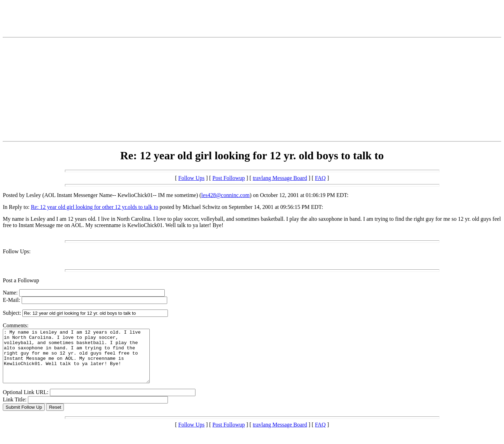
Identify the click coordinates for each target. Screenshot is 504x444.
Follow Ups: (17, 251)
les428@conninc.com (226, 195)
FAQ (320, 178)
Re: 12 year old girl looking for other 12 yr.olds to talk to (94, 207)
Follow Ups (191, 178)
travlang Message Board (280, 178)
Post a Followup (21, 280)
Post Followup (229, 178)
